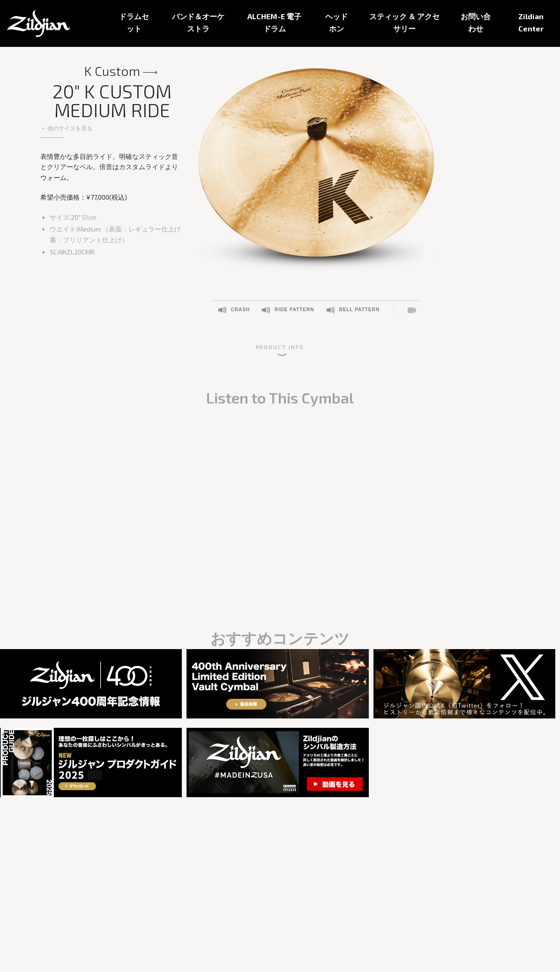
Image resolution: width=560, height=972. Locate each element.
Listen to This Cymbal (411, 310)
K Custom (112, 71)
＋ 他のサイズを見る (66, 128)
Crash (240, 310)
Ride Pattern (294, 310)
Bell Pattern (359, 310)
